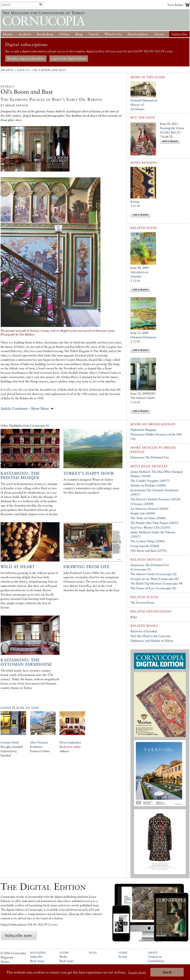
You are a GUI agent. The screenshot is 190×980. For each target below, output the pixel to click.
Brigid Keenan (162, 424)
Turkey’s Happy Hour (89, 473)
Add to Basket (170, 141)
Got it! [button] (167, 972)
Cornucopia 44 (173, 583)
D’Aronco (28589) (142, 504)
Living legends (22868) (145, 546)
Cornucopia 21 (141, 569)
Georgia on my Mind (144, 579)
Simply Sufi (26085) (143, 513)
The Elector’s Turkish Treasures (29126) (156, 499)
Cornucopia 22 (166, 574)
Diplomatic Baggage (143, 430)
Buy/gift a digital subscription (26, 58)
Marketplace (138, 34)
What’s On (113, 34)
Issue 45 (23, 70)
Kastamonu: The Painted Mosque (20, 475)
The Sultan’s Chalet (143, 398)
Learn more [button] (137, 972)
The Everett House (142, 602)
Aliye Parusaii (39, 742)
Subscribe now (18, 935)
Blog (79, 34)
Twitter (5, 962)
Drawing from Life (87, 567)
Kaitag (135, 201)
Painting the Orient (172, 128)
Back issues (37, 961)
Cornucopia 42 (166, 588)
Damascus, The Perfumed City (150, 457)
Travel (94, 34)
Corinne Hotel (10, 742)
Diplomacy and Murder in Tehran (152, 641)
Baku (134, 617)
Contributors (156, 961)
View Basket (175, 5)
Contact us (155, 957)
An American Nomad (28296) (149, 509)
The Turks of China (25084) (148, 518)
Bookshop (45, 34)
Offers (64, 34)
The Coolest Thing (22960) (148, 541)
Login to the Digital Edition (69, 58)
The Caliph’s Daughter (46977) (150, 481)
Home (8, 34)
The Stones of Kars (143, 588)
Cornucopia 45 (39, 425)
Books (63, 957)
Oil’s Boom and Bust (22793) (149, 551)
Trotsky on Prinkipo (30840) (148, 485)
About (159, 34)
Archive (25, 34)
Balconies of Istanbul (144, 631)
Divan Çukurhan (70, 742)
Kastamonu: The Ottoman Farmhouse (26, 662)
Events (123, 957)
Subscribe (179, 34)
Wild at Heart (18, 567)
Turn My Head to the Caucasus (151, 636)
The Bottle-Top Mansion (146, 583)
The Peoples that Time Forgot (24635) (155, 523)
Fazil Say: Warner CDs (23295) (150, 527)
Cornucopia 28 (168, 579)
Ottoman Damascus (143, 337)
